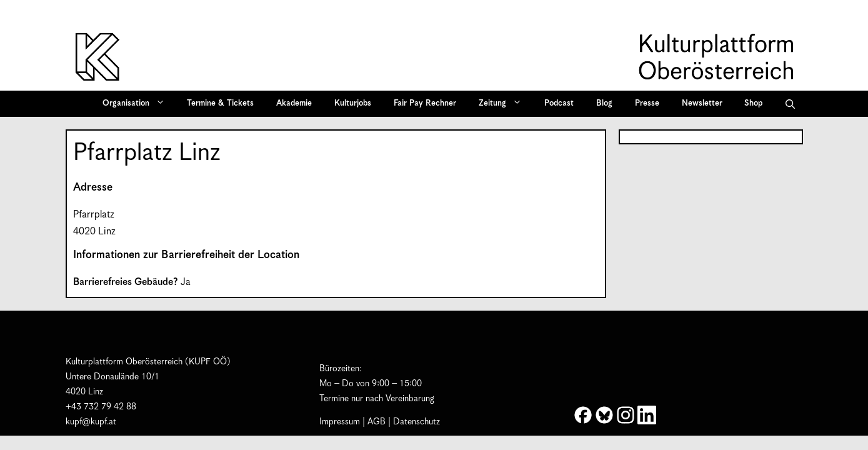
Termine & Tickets (220, 103)
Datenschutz (417, 422)
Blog (604, 103)
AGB (377, 422)
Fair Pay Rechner (425, 103)
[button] (790, 104)
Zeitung (504, 104)
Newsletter (702, 103)
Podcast (559, 103)
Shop (753, 103)
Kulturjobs (353, 103)
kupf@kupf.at (91, 422)
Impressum (340, 422)
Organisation (138, 104)
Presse (647, 103)
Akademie (294, 103)
